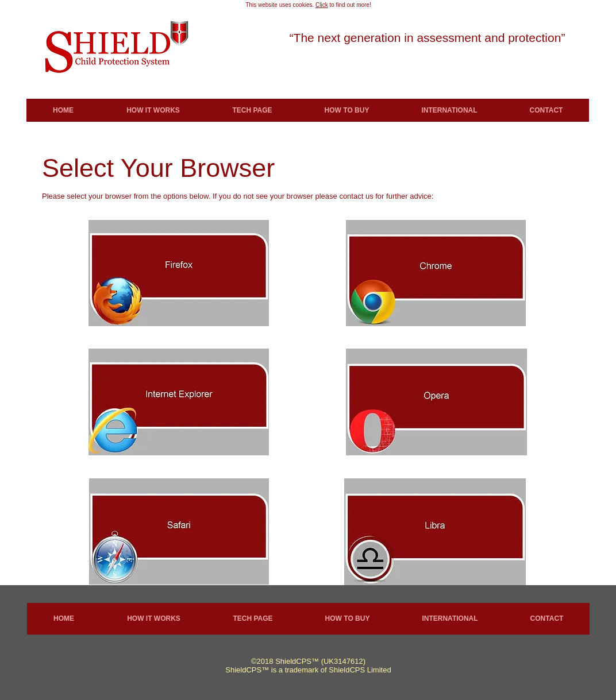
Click (322, 5)
